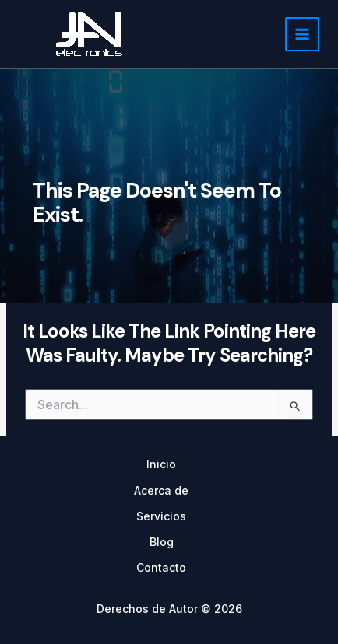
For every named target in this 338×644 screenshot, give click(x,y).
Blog (162, 542)
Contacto (161, 567)
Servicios (161, 516)
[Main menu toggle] (302, 34)
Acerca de (161, 490)
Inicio (161, 464)
